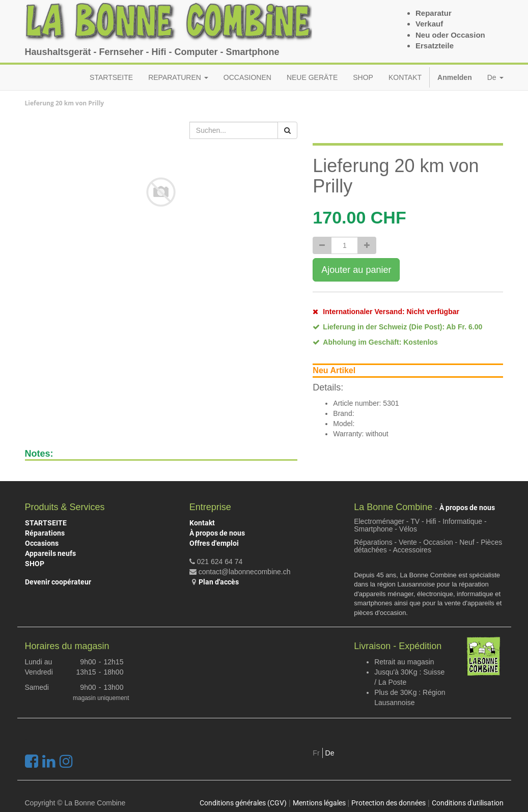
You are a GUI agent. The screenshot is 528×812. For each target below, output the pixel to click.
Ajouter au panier (356, 270)
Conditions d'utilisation (468, 803)
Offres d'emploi (214, 543)
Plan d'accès (219, 582)
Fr (316, 753)
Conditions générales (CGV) (243, 803)
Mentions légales (319, 803)
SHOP (35, 564)
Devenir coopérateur (58, 582)
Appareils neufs (50, 553)
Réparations (45, 533)
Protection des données (388, 803)
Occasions (42, 543)
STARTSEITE (46, 523)
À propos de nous (217, 533)
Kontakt (202, 523)
